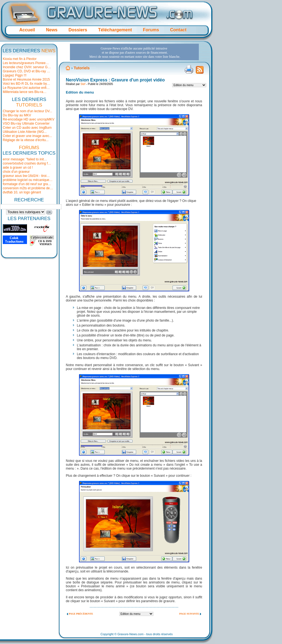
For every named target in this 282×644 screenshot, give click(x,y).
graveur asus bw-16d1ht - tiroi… (26, 176)
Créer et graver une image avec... (27, 136)
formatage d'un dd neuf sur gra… (27, 184)
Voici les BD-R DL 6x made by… (26, 84)
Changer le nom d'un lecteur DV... (27, 111)
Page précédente (81, 614)
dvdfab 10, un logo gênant (22, 192)
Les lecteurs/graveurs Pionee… (26, 63)
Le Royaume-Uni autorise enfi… (26, 88)
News (52, 30)
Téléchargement (115, 30)
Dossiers (78, 30)
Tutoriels (82, 68)
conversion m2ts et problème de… (28, 188)
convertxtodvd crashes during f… (27, 163)
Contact (178, 30)
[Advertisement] (134, 52)
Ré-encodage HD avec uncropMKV (29, 119)
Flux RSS (200, 72)
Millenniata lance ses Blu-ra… (25, 92)
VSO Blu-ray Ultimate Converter (26, 124)
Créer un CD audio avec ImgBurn (27, 128)
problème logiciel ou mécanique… (28, 180)
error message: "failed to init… (25, 159)
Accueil (27, 30)
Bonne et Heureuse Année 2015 (26, 80)
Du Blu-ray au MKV (17, 115)
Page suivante (189, 614)
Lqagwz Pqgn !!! (15, 75)
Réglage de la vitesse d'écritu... (26, 140)
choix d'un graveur (16, 172)
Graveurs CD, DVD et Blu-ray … (26, 71)
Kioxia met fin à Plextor (20, 59)
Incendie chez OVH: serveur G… (27, 67)
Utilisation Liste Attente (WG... (25, 132)
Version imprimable (189, 69)
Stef (83, 84)
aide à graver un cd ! (18, 168)
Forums (151, 30)
